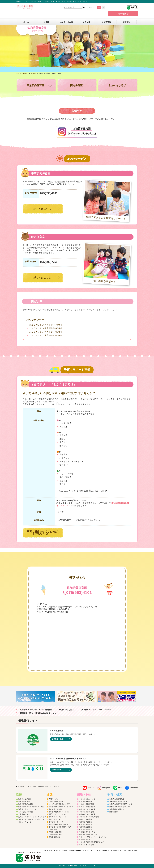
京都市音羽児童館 (86, 822)
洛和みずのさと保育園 (87, 814)
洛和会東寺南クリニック (27, 809)
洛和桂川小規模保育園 (87, 807)
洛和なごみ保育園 (86, 819)
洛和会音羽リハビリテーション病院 (31, 807)
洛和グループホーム (56, 822)
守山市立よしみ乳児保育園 (89, 817)
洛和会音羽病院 (24, 802)
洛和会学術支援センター (118, 809)
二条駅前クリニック (26, 814)
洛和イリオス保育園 (86, 845)
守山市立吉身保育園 (86, 812)
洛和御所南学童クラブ (87, 832)
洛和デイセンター (55, 819)
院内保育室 (76, 85)
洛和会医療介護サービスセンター (61, 807)
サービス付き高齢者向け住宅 (59, 804)
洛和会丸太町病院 (25, 799)
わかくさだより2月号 (46, 335)
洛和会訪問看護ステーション (59, 812)
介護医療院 (53, 829)
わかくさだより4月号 (46, 328)
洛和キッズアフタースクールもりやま (93, 837)
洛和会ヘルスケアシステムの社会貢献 (36, 710)
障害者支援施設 (54, 837)
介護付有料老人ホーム (57, 802)
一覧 (56, 787)
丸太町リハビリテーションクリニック (32, 817)
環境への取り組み (67, 710)
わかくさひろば (117, 85)
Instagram (106, 788)
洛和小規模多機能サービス (58, 824)
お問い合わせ (123, 14)
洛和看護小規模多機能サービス (60, 827)
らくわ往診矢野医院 (26, 812)
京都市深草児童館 (86, 829)
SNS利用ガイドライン (83, 850)
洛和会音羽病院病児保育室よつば (91, 842)
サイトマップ (49, 850)
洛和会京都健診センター (88, 799)
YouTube (91, 788)
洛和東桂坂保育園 (86, 802)
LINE (120, 788)
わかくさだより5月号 (46, 325)
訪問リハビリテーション (58, 814)
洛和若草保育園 (85, 840)
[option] (37, 697)
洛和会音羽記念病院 (26, 804)
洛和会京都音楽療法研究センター (122, 804)
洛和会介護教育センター (118, 802)
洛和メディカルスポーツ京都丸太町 (31, 819)
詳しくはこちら (42, 209)
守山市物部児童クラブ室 (88, 835)
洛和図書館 (113, 812)
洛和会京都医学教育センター (120, 807)
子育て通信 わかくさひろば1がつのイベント (42, 533)
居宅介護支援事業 (55, 809)
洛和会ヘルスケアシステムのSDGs (96, 710)
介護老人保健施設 (55, 832)
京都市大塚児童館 (86, 824)
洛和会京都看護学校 (117, 799)
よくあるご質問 (100, 850)
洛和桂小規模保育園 (86, 804)
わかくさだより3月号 (46, 332)
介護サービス (54, 799)
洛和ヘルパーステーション (58, 817)
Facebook (134, 788)
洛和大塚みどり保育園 (87, 809)
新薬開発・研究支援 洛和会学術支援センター (39, 713)
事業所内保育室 (36, 85)
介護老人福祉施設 (55, 835)
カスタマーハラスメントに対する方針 (122, 850)
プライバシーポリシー (64, 850)
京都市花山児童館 (86, 827)
